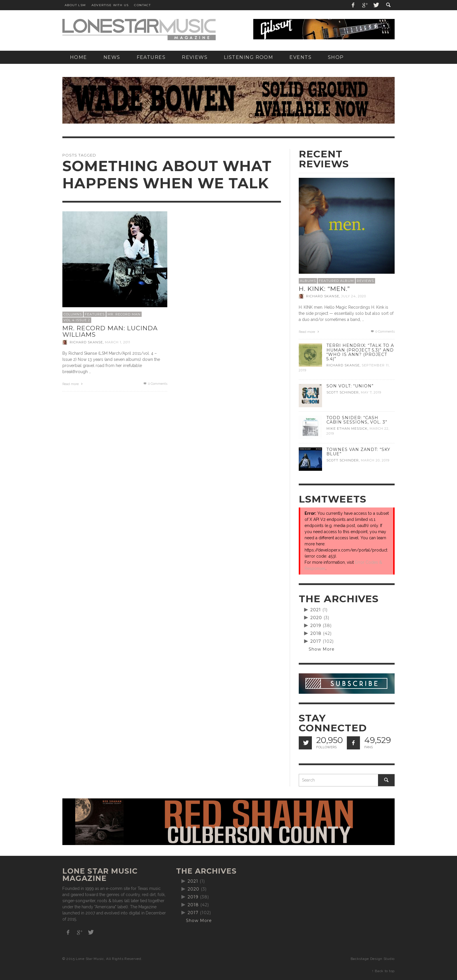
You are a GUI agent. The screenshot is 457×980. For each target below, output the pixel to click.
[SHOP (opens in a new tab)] (336, 57)
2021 (316, 610)
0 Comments (155, 384)
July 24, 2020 (354, 296)
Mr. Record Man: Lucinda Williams (110, 331)
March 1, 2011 (118, 342)
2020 (316, 618)
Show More (322, 649)
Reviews (365, 281)
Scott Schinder (343, 392)
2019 (316, 626)
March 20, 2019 (375, 460)
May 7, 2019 (371, 392)
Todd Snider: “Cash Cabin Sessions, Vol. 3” (357, 420)
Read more (73, 384)
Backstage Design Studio (373, 959)
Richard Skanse (86, 342)
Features (95, 314)
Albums (308, 281)
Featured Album (336, 281)
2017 (316, 641)
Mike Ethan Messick (347, 428)
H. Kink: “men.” (324, 289)
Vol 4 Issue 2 (77, 320)
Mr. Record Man (124, 314)
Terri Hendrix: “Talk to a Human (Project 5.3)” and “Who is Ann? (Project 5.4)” (360, 352)
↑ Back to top (383, 971)
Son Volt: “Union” (350, 386)
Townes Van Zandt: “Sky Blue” (358, 452)
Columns (73, 314)
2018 (316, 633)
